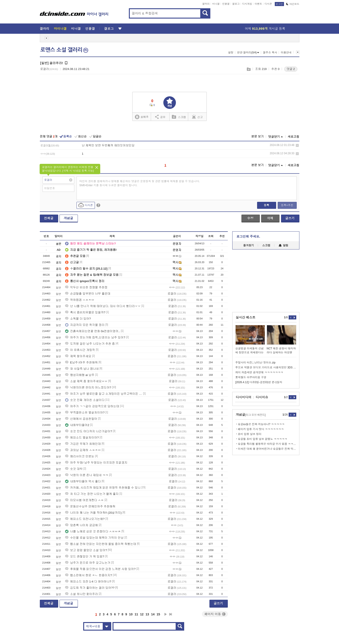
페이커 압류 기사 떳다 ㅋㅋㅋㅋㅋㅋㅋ (261, 429)
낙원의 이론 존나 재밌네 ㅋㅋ (87, 475)
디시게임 (247, 4)
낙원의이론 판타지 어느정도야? (88, 387)
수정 (250, 218)
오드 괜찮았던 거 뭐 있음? (85, 556)
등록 (267, 205)
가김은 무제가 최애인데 (83, 444)
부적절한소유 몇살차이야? (85, 413)
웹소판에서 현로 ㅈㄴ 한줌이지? (88, 575)
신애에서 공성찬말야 (81, 419)
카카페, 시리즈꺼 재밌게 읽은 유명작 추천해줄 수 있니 (103, 488)
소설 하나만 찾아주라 (81, 594)
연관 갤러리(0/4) (248, 53)
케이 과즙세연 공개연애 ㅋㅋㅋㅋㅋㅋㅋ (259, 372)
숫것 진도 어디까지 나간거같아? (88, 431)
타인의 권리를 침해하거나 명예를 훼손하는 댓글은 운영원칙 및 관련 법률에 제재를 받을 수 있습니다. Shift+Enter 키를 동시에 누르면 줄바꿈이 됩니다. (140, 183)
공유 (160, 117)
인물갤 (226, 4)
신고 (197, 117)
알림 (283, 245)
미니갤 (216, 4)
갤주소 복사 (270, 53)
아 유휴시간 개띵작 (80, 350)
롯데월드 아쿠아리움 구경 (251, 377)
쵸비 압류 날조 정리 (250, 434)
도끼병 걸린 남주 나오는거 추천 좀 (90, 344)
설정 (231, 53)
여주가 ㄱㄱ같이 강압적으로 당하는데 (92, 406)
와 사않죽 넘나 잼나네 (82, 369)
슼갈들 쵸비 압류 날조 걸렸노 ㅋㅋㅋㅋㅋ (263, 439)
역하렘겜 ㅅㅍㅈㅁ (80, 300)
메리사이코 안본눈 (80, 456)
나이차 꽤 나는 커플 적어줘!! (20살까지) (93, 513)
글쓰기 (290, 218)
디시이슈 (262, 397)
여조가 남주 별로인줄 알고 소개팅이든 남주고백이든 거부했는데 (104, 394)
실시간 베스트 (246, 317)
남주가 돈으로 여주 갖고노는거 (88, 563)
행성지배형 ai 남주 (80, 375)
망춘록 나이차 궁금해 (81, 525)
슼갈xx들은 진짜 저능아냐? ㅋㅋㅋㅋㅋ (261, 424)
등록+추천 (287, 205)
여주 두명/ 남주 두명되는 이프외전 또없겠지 (96, 463)
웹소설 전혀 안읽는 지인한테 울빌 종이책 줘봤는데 (101, 544)
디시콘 (268, 4)
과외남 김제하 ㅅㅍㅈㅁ (83, 450)
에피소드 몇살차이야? (82, 438)
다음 (166, 614)
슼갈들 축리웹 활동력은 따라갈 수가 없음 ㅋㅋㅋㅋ (267, 444)
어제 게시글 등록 (265, 29)
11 (136, 614)
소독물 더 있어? (78, 319)
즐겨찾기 (249, 245)
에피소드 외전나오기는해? (85, 519)
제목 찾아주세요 (78, 356)
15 (158, 614)
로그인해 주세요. (248, 236)
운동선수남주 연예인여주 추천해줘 (90, 506)
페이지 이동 (215, 614)
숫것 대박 (74, 469)
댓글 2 (291, 69)
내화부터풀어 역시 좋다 (83, 481)
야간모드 (293, 4)
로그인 (279, 4)
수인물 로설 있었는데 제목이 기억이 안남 (94, 538)
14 (153, 614)
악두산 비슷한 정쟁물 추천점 (86, 287)
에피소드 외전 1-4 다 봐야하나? (88, 582)
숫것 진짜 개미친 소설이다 (85, 400)
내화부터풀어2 (77, 425)
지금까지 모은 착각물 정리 (85, 325)
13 (147, 614)
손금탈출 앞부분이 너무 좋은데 (88, 294)
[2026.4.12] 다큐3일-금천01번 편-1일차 (259, 382)
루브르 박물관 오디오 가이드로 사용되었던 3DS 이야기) (266, 367)
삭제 (297, 145)
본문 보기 (258, 136)
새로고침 (294, 137)
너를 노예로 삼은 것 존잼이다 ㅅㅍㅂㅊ (93, 531)
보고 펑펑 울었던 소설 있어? (86, 550)
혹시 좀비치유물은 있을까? (85, 312)
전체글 (49, 218)
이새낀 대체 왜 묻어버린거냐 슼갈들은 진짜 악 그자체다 (267, 449)
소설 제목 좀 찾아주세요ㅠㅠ (86, 381)
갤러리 (206, 4)
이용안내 (286, 53)
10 (131, 614)
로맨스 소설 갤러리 (64, 50)
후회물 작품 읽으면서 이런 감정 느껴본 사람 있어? (100, 569)
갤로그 (236, 4)
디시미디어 (244, 397)
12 (142, 614)
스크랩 (248, 69)
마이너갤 (60, 29)
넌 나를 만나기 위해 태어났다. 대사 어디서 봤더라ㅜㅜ (103, 306)
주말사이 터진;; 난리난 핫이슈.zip (255, 363)
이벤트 (258, 4)
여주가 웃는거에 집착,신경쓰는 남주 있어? (95, 337)
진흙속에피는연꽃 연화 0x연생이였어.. (93, 331)
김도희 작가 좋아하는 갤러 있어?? (90, 588)
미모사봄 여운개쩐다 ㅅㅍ (84, 500)
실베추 (142, 117)
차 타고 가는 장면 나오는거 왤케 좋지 (92, 494)
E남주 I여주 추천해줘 (81, 362)
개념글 (68, 218)
